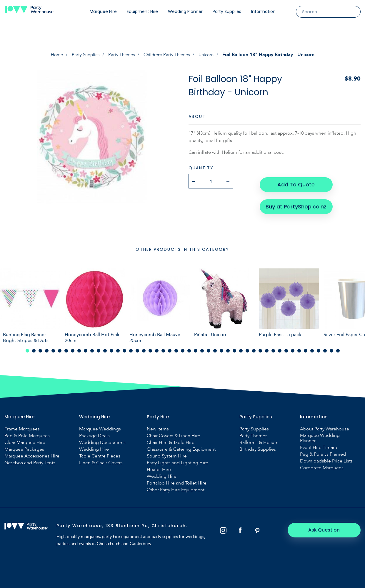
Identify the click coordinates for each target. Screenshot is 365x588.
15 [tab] (118, 348)
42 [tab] (293, 348)
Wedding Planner (185, 11)
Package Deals (94, 432)
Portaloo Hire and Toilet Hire (177, 480)
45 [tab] (312, 348)
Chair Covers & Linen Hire (174, 432)
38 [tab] (267, 348)
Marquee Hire (103, 11)
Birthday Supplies (258, 446)
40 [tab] (280, 348)
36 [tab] (254, 348)
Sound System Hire (167, 453)
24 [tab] (176, 348)
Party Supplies (227, 11)
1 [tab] (27, 348)
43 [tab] (299, 348)
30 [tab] (215, 348)
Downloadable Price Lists (326, 458)
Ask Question (328, 527)
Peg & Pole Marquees (27, 432)
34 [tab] (241, 348)
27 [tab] (196, 348)
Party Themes (121, 55)
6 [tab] (60, 348)
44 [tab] (306, 348)
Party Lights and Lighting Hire (177, 460)
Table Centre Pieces (100, 453)
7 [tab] (66, 348)
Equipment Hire (142, 11)
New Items (158, 426)
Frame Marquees (22, 426)
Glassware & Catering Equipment (181, 446)
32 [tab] (228, 348)
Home (53, 55)
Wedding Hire (94, 446)
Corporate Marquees (322, 465)
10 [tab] (86, 348)
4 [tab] (47, 348)
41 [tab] (286, 348)
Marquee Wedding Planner (320, 435)
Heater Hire (159, 466)
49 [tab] (338, 348)
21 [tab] (157, 348)
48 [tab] (331, 348)
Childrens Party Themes (168, 55)
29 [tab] (209, 348)
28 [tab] (202, 348)
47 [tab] (325, 348)
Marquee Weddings (100, 426)
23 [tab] (170, 348)
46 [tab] (319, 348)
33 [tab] (234, 348)
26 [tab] (189, 348)
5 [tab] (53, 348)
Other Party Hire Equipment (176, 487)
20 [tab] (150, 348)
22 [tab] (163, 348)
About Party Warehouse (325, 426)
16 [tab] (124, 348)
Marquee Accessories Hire (32, 453)
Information (263, 11)
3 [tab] (40, 348)
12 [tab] (99, 348)
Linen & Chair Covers (101, 460)
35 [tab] (247, 348)
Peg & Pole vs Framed (323, 451)
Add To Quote (295, 181)
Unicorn (210, 55)
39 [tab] (273, 348)
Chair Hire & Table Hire (171, 439)
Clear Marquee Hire (25, 439)
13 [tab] (105, 348)
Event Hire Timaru (319, 444)
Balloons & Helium (259, 439)
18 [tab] (137, 348)
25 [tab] (183, 348)
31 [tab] (221, 348)
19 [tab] (144, 348)
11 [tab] (92, 348)
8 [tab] (73, 348)
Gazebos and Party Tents (30, 460)
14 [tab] (111, 348)
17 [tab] (131, 348)
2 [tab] (34, 348)
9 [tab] (79, 348)
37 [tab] (260, 348)
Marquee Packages (24, 446)
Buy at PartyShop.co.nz (295, 200)
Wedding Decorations (102, 439)
